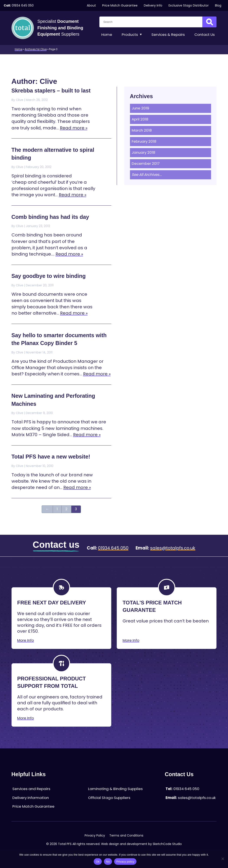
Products (132, 35)
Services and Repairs (31, 789)
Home (107, 35)
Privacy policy (125, 862)
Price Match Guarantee (120, 5)
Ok (98, 862)
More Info (25, 640)
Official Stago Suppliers (109, 798)
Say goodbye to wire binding (49, 276)
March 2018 (142, 130)
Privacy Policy (95, 835)
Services (168, 35)
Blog (218, 5)
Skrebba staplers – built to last (51, 91)
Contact (205, 35)
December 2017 (146, 164)
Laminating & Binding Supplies (115, 789)
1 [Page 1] (57, 509)
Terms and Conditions (126, 835)
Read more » (74, 128)
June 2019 (140, 108)
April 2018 (140, 119)
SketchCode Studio (167, 844)
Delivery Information (31, 798)
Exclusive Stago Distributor (189, 5)
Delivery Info (153, 5)
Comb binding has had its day (50, 217)
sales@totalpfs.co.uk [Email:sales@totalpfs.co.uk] (173, 548)
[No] (223, 859)
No (108, 862)
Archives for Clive (36, 49)
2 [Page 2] (66, 509)
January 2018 (144, 153)
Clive (20, 100)
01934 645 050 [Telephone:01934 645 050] (23, 5)
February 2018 (144, 141)
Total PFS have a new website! (51, 457)
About (91, 5)
